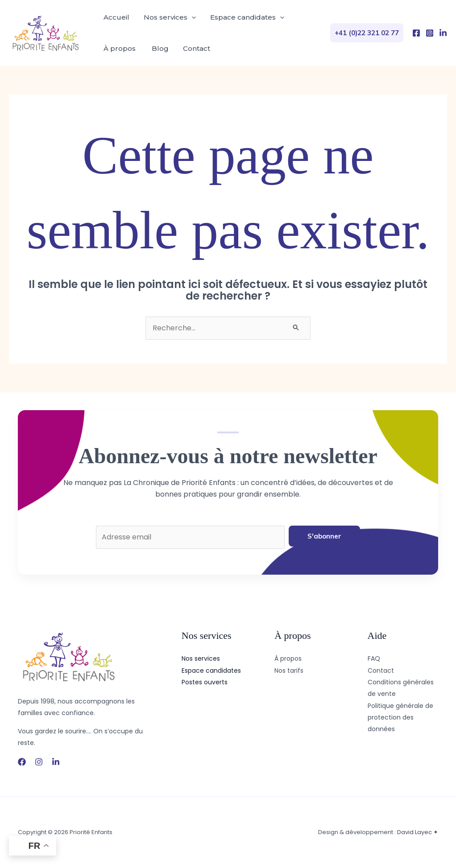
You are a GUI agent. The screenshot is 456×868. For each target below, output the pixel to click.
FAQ (374, 658)
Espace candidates (247, 17)
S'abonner (324, 536)
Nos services (170, 17)
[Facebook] (416, 33)
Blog (160, 48)
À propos (120, 48)
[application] (192, 17)
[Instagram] (430, 33)
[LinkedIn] (443, 33)
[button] (367, 33)
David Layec (415, 832)
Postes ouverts (205, 682)
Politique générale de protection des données (400, 718)
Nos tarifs (289, 671)
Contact (197, 48)
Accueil (116, 17)
